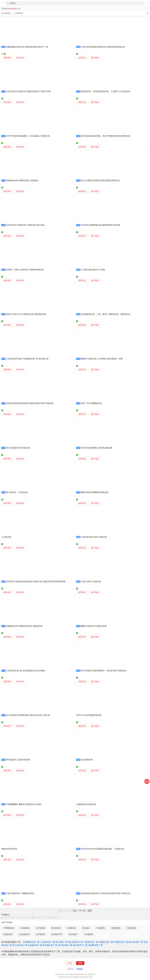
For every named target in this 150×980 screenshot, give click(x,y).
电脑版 (79, 969)
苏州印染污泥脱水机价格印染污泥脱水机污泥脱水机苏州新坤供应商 (36, 582)
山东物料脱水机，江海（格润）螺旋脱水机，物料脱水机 (106, 314)
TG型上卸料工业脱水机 (91, 582)
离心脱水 (86, 928)
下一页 (82, 911)
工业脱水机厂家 (47, 942)
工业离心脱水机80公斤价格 (93, 270)
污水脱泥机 (89, 934)
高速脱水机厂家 (106, 942)
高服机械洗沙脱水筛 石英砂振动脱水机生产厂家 (27, 47)
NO (33, 917)
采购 (147, 781)
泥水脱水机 (132, 928)
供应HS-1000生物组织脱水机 (89, 715)
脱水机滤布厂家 (136, 942)
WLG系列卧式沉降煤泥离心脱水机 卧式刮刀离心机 (28, 715)
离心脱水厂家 (61, 942)
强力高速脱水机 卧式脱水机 (18, 448)
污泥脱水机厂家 (91, 942)
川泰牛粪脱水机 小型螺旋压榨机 (20, 893)
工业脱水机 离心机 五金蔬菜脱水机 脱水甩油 (26, 671)
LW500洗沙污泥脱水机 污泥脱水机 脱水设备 (25, 225)
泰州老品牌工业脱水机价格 (18, 760)
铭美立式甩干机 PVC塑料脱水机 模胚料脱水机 (26, 314)
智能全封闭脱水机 (9, 849)
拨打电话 (20, 58)
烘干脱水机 (41, 934)
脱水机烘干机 (57, 934)
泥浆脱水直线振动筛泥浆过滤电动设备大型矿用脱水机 (30, 403)
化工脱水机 (41, 928)
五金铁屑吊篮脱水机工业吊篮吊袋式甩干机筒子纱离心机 (106, 893)
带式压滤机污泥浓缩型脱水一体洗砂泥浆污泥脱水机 (104, 671)
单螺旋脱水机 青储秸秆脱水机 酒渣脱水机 (24, 626)
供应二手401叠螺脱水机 (92, 403)
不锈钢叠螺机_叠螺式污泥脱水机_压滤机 (24, 804)
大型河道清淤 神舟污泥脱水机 (94, 537)
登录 (70, 963)
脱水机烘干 (73, 934)
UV (49, 917)
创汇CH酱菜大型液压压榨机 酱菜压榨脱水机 (100, 181)
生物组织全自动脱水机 (86, 804)
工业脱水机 (6, 537)
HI (20, 917)
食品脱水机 (8, 934)
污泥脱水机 (71, 928)
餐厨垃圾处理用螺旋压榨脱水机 (95, 492)
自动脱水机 (25, 928)
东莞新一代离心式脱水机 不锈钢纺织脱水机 (25, 270)
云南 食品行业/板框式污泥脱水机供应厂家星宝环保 (28, 91)
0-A (2, 917)
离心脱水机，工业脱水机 (17, 492)
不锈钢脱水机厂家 (31, 942)
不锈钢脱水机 (9, 928)
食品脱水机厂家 (50, 945)
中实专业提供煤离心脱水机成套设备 (97, 448)
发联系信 (7, 58)
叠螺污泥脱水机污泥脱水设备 (94, 626)
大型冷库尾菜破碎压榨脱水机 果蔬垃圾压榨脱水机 (103, 47)
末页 (90, 911)
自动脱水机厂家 (35, 945)
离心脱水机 (56, 928)
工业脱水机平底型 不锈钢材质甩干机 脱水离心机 (27, 359)
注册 (80, 963)
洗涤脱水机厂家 (95, 945)
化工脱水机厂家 (20, 945)
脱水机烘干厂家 (80, 945)
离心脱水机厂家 (76, 942)
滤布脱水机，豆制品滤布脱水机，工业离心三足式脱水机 (106, 91)
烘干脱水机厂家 (65, 945)
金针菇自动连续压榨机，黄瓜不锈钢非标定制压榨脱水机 (106, 136)
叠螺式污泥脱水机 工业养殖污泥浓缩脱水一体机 (102, 359)
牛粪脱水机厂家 (121, 942)
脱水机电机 (116, 928)
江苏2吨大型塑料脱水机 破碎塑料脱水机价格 (101, 225)
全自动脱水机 (87, 760)
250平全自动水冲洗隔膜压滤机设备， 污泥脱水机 (103, 849)
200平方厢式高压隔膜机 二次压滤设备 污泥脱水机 (28, 136)
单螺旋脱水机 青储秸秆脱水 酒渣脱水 (22, 181)
